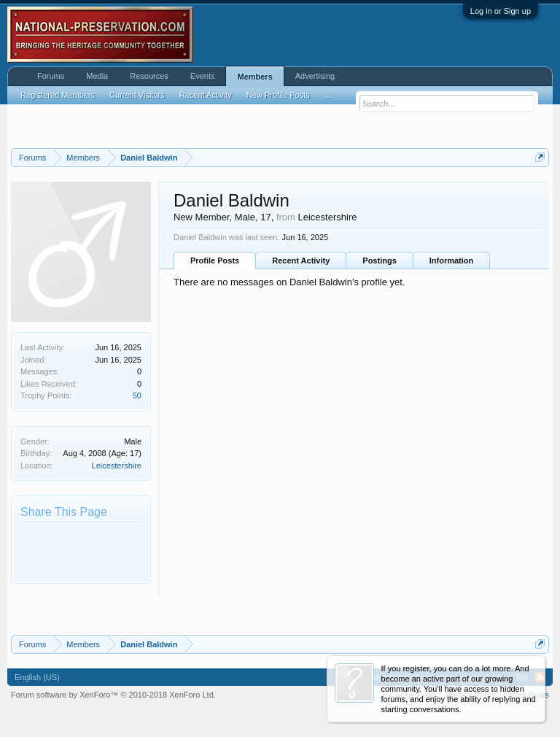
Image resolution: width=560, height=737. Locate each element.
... (328, 95)
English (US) (37, 677)
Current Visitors (137, 95)
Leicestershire (117, 466)
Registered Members (58, 95)
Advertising (315, 76)
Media (97, 76)
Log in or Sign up (501, 11)
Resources (149, 76)
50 (137, 395)
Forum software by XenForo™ (113, 695)
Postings (379, 261)
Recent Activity (301, 261)
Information (452, 261)
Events (203, 76)
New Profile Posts (278, 95)
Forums (51, 76)
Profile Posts (215, 261)
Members (254, 77)
